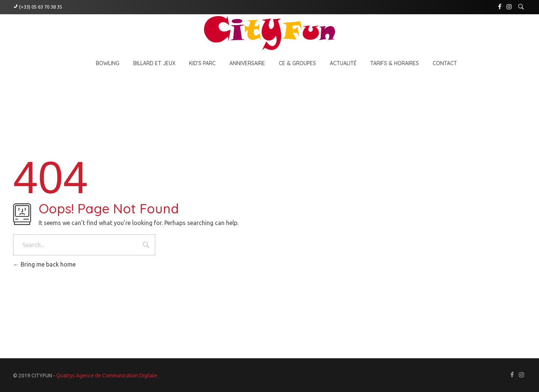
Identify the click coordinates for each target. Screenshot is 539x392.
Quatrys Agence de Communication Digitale (107, 376)
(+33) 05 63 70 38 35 (41, 7)
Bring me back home (44, 264)
